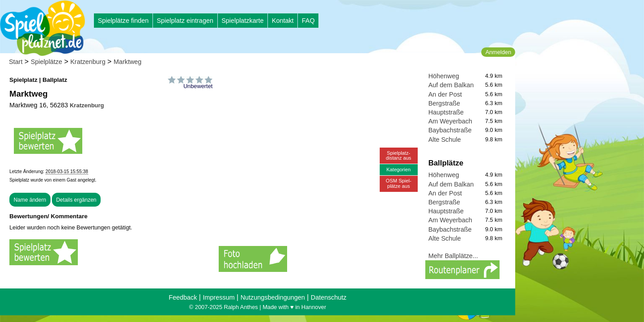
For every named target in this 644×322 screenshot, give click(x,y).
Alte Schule (445, 140)
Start (16, 62)
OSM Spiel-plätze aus (399, 183)
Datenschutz (329, 297)
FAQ (308, 21)
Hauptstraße (446, 112)
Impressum (218, 297)
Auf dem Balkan (451, 85)
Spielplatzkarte (242, 21)
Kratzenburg (88, 62)
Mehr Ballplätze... (453, 256)
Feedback (183, 297)
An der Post (445, 94)
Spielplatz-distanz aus (399, 155)
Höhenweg (444, 76)
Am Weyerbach (450, 121)
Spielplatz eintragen (185, 21)
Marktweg (127, 62)
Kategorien (398, 169)
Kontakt (283, 21)
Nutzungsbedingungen (273, 297)
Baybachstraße (450, 130)
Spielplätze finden (123, 21)
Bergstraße (444, 103)
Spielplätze (47, 62)
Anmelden (498, 52)
